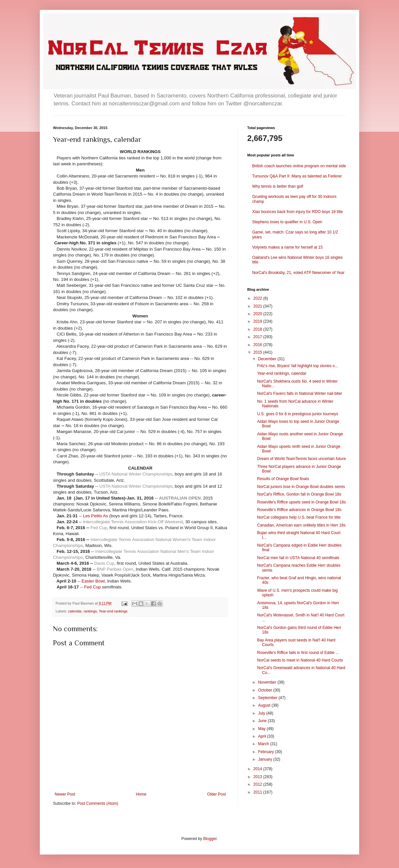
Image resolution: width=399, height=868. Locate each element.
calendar (75, 611)
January (266, 759)
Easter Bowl (93, 581)
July (262, 713)
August (265, 705)
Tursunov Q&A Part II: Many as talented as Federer (297, 176)
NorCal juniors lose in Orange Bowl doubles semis (301, 487)
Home (141, 794)
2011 (258, 792)
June (263, 721)
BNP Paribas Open (115, 569)
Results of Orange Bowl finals (283, 479)
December (268, 359)
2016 (258, 345)
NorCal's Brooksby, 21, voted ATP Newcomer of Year (298, 273)
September (268, 698)
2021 (258, 306)
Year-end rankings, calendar (282, 373)
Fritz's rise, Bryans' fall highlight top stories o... (298, 366)
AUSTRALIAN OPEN (180, 498)
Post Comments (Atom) (98, 803)
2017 (258, 337)
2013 (258, 777)
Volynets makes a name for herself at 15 (287, 247)
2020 (258, 314)
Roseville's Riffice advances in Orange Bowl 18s (299, 510)
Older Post (216, 794)
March (264, 744)
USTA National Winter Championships (136, 474)
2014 (258, 769)
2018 (258, 329)
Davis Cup (104, 563)
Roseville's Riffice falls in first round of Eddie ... (298, 653)
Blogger (210, 839)
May (262, 729)
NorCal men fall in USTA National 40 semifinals (298, 558)
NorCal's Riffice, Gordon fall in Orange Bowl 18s (299, 494)
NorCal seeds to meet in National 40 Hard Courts (300, 660)
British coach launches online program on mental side (299, 166)
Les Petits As (95, 516)
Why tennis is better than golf (278, 186)
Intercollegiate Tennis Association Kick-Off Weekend (133, 522)
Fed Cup (99, 528)
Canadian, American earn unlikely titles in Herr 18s (301, 525)
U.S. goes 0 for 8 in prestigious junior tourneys (298, 414)
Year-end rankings (113, 611)
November (268, 682)
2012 (258, 784)
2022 (258, 298)
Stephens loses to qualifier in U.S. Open (287, 222)
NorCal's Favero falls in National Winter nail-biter (300, 393)
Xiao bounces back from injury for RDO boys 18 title (297, 212)
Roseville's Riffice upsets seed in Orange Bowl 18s (302, 502)
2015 (258, 352)
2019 (258, 321)
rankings (90, 611)
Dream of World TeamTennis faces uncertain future (302, 459)
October (266, 690)
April (263, 736)
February (266, 752)
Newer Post (65, 794)
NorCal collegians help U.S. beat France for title (299, 517)
